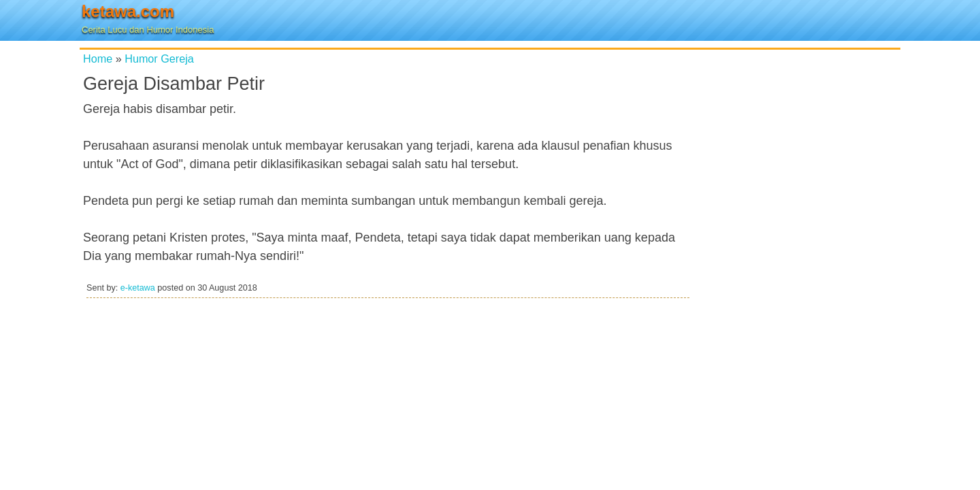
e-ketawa (138, 288)
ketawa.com (128, 11)
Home (98, 59)
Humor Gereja (159, 59)
